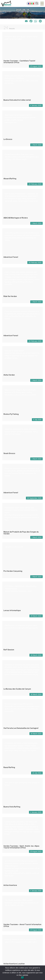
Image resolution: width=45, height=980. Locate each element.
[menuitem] (29, 4)
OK (22, 978)
